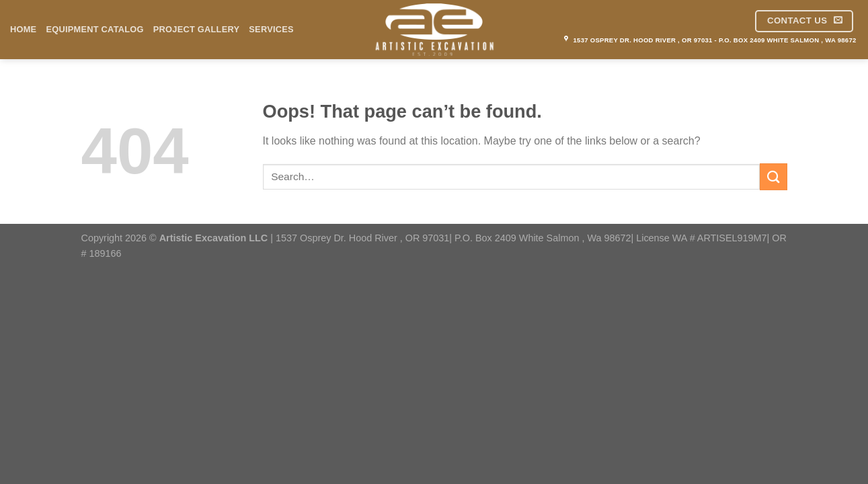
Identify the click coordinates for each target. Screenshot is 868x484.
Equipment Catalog (94, 29)
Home (23, 29)
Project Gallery (197, 29)
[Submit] (773, 176)
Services (271, 29)
